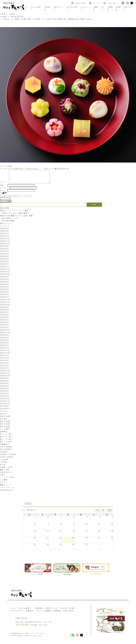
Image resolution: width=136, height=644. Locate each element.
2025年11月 (5, 244)
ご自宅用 (4, 465)
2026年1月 (4, 239)
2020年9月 (4, 381)
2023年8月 (4, 312)
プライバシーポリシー (39, 636)
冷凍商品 (4, 434)
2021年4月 (4, 363)
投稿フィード (5, 487)
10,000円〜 (5, 454)
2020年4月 (4, 391)
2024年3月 (4, 294)
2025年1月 (4, 269)
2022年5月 (4, 343)
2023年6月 (4, 317)
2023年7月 (4, 315)
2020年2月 (4, 396)
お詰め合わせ (5, 475)
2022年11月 (5, 335)
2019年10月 (5, 406)
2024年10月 (5, 277)
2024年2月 (4, 297)
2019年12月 (5, 401)
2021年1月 (4, 371)
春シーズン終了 (6, 444)
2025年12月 (5, 241)
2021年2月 (4, 368)
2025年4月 (4, 261)
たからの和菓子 (6, 449)
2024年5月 (4, 289)
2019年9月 (4, 409)
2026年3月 (4, 233)
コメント (4, 185)
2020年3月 (4, 393)
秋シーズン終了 (6, 439)
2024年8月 (4, 282)
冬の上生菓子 (5, 419)
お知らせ (4, 416)
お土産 (3, 467)
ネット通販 (5, 432)
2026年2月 (4, 236)
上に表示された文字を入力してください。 (17, 199)
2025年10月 (5, 246)
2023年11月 (5, 305)
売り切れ (4, 421)
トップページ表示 (7, 480)
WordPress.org (6, 492)
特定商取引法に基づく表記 (20, 636)
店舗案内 (29, 613)
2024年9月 (4, 279)
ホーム (13, 611)
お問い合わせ (69, 613)
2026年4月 (4, 231)
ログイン (4, 485)
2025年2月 (4, 266)
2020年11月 (5, 376)
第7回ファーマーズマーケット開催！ (15, 213)
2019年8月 (4, 411)
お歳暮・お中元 (6, 470)
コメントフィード (7, 490)
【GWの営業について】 (10, 221)
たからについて (17, 613)
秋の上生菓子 (5, 429)
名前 (3, 188)
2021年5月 (4, 360)
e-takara (3, 17)
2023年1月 (4, 330)
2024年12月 (5, 272)
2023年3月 (4, 325)
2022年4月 (4, 345)
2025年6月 (4, 256)
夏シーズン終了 (6, 442)
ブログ (38, 613)
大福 (2, 477)
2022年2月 (4, 348)
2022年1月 (4, 350)
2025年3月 (4, 264)
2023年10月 (5, 307)
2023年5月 (4, 320)
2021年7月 (4, 358)
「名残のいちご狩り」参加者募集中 (14, 216)
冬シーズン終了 (6, 437)
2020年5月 (4, 388)
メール (4, 190)
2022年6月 (4, 340)
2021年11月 (5, 355)
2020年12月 (5, 373)
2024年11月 (5, 274)
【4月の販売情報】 (8, 223)
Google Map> (48, 625)
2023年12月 (5, 302)
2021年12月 (5, 353)
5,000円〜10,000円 (8, 457)
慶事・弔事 (5, 472)
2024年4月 (4, 292)
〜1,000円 (4, 462)
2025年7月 (4, 254)
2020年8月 (4, 383)
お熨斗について (52, 611)
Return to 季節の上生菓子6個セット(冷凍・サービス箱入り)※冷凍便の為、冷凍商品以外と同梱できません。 (47, 19)
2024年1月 (4, 299)
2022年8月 (4, 338)
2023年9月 (4, 310)
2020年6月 (4, 386)
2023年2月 (4, 327)
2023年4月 (4, 322)
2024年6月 (4, 287)
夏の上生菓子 (5, 424)
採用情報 (57, 613)
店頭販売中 (5, 447)
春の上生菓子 (5, 426)
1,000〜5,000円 (7, 459)
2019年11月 (5, 404)
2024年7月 (4, 284)
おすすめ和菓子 (6, 452)
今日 (110, 513)
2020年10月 (5, 378)
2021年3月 (4, 365)
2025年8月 (4, 251)
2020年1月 (4, 399)
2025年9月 (4, 249)
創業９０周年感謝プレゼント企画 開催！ (17, 218)
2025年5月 (4, 259)
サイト (3, 193)
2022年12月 (5, 332)
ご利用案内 (38, 611)
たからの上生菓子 (68, 611)
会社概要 (47, 613)
